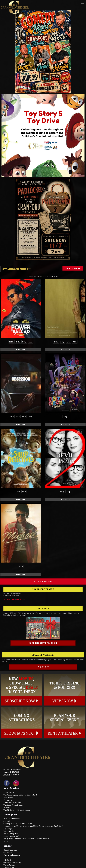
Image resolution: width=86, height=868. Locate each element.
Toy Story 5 (8, 829)
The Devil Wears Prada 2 (13, 805)
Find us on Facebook (12, 855)
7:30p (75, 342)
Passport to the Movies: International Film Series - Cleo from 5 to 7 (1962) (33, 826)
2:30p (62, 342)
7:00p (65, 417)
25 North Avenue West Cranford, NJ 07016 (12, 771)
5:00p (24, 342)
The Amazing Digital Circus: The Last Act (20, 795)
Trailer (21, 350)
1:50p (24, 492)
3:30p (21, 567)
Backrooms (8, 797)
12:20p (12, 342)
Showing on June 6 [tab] (17, 269)
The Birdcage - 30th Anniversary (17, 810)
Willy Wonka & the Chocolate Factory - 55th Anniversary (26, 839)
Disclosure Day (9, 831)
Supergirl (7, 821)
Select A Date (73, 268)
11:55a (12, 417)
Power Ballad (9, 792)
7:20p (30, 342)
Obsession (8, 800)
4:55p (24, 417)
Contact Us (21, 599)
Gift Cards (7, 860)
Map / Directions (10, 850)
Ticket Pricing (9, 865)
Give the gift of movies (43, 643)
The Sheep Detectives (12, 802)
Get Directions (9, 599)
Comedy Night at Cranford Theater (18, 824)
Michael (7, 807)
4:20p (62, 492)
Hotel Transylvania (11, 834)
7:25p (30, 417)
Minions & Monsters (12, 819)
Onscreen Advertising (12, 863)
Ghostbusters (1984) (11, 836)
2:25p (18, 417)
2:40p (18, 342)
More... (6, 841)
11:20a (18, 492)
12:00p (56, 342)
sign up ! (43, 667)
